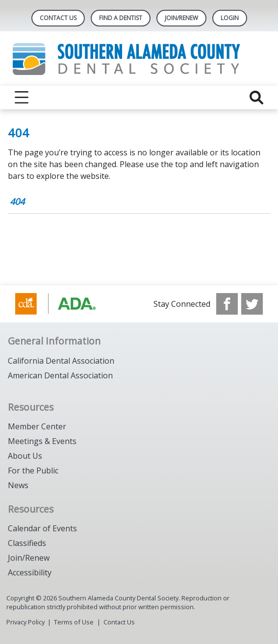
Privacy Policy (25, 622)
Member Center (37, 426)
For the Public (33, 471)
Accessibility (30, 572)
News (18, 485)
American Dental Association (60, 375)
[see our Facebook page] (227, 304)
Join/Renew (29, 558)
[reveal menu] (22, 98)
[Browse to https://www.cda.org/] (65, 304)
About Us (25, 456)
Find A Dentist (121, 18)
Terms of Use (74, 622)
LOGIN (230, 18)
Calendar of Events (42, 528)
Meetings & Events (42, 441)
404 (17, 201)
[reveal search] (256, 98)
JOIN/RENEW (181, 18)
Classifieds (27, 543)
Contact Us (58, 18)
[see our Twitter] (252, 304)
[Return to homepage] (139, 59)
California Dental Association (61, 361)
